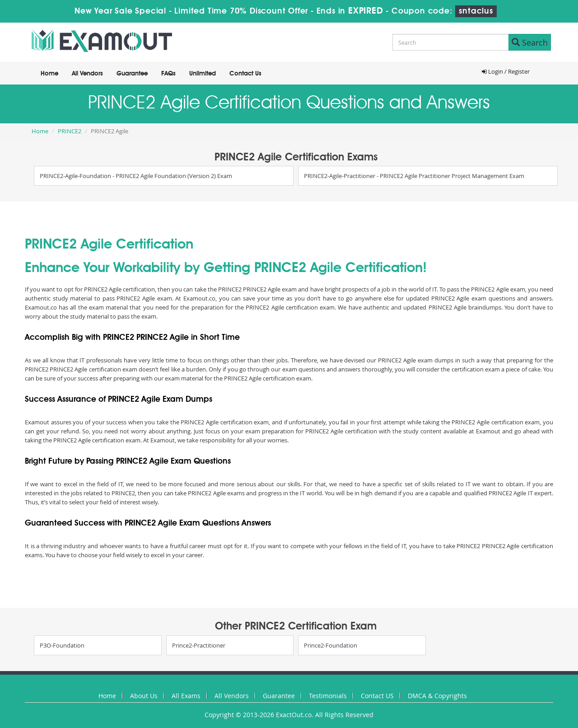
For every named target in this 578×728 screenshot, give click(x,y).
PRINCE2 (70, 131)
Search (530, 42)
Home (49, 74)
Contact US (377, 696)
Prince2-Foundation (331, 645)
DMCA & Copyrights (437, 696)
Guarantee (132, 74)
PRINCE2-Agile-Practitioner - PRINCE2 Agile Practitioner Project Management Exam (414, 176)
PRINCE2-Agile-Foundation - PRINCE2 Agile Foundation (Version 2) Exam (136, 176)
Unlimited (203, 74)
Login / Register (506, 71)
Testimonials (328, 696)
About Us (144, 696)
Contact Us (245, 74)
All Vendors (87, 74)
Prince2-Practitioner (199, 645)
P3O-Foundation (62, 645)
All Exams (186, 696)
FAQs (168, 74)
